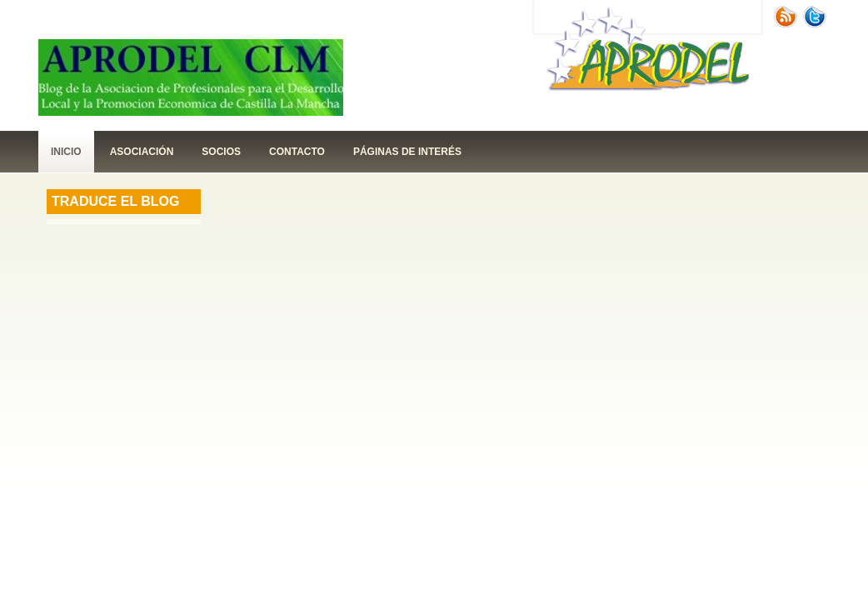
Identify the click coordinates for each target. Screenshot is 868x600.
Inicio (66, 152)
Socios (221, 152)
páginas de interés (407, 152)
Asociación (142, 152)
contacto (297, 152)
